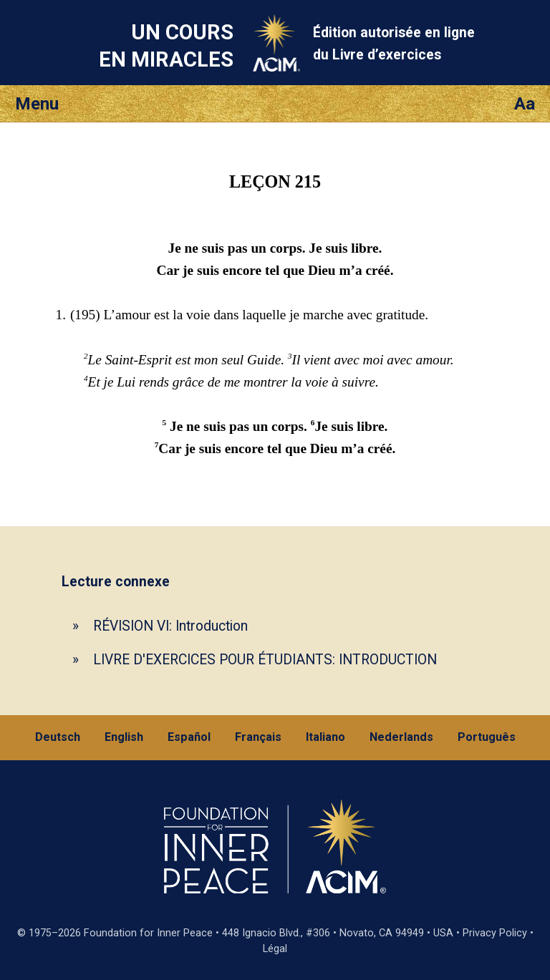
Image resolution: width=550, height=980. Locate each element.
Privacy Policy (495, 933)
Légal (275, 949)
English (124, 737)
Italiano (325, 737)
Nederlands (401, 737)
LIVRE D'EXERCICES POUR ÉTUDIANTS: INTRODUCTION (265, 660)
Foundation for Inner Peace (148, 933)
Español (189, 737)
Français (258, 737)
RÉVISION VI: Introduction (170, 626)
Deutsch (58, 737)
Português (487, 737)
